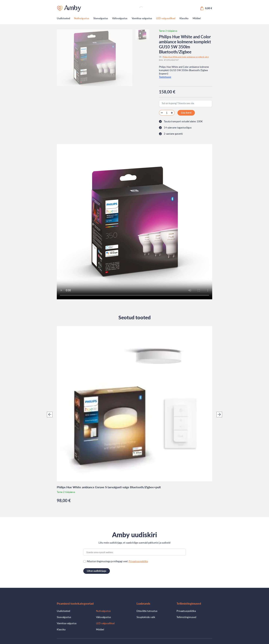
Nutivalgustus (82, 18)
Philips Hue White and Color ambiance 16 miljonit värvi (186, 57)
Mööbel (197, 18)
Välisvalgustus (120, 18)
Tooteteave (165, 77)
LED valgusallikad (166, 18)
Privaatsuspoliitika (138, 561)
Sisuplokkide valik (146, 617)
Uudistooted (63, 18)
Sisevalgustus (101, 18)
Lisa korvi (186, 113)
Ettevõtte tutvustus (147, 611)
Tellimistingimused (186, 617)
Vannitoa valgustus (142, 18)
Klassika (184, 18)
